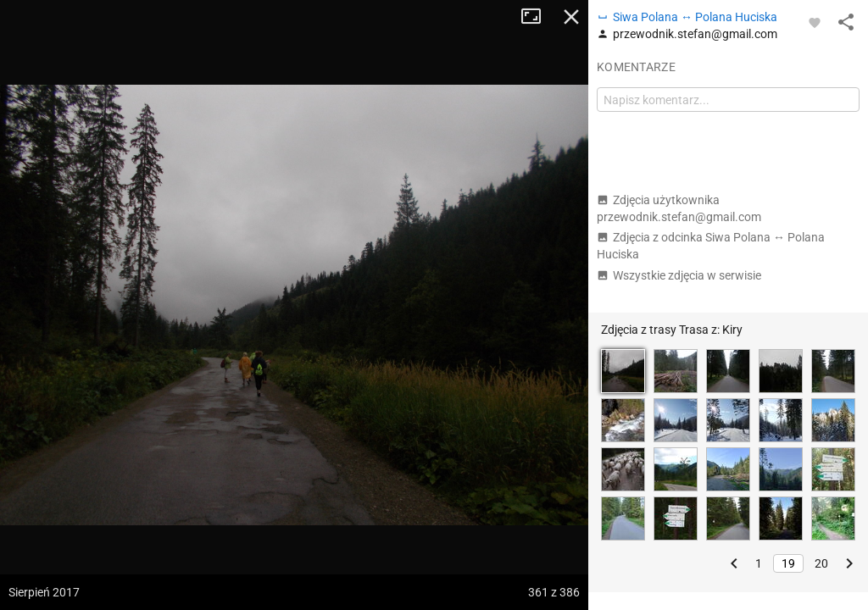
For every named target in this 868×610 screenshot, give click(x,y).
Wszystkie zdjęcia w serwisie (679, 275)
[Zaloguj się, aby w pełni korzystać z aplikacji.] (815, 22)
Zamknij (571, 17)
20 (821, 563)
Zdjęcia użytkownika (679, 208)
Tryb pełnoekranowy (537, 17)
